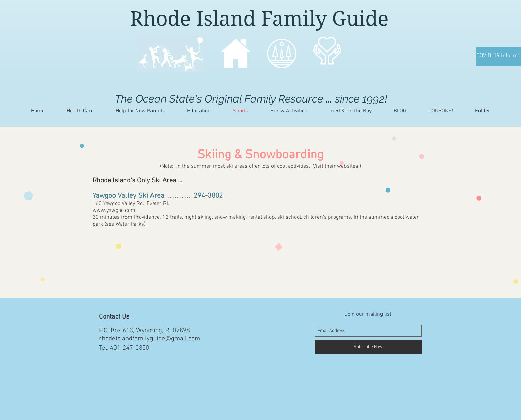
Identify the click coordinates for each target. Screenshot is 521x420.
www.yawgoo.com (114, 211)
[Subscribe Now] (368, 347)
